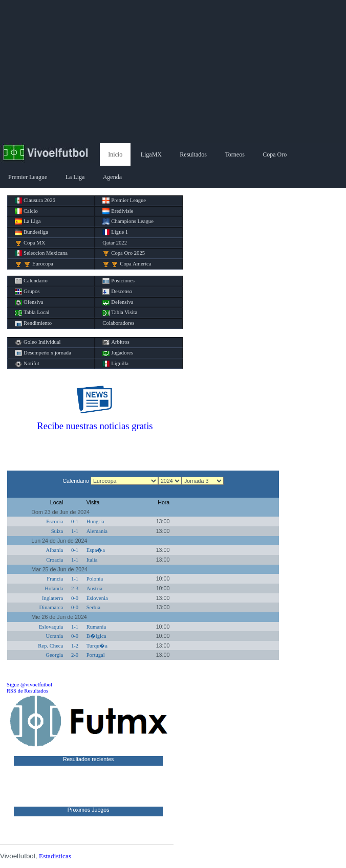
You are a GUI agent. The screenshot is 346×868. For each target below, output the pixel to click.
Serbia (93, 607)
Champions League (128, 221)
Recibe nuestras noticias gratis (95, 426)
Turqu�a (97, 646)
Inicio (115, 154)
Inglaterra (52, 598)
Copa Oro (275, 154)
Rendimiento (33, 323)
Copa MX (30, 243)
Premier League (28, 177)
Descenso (117, 292)
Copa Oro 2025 (124, 253)
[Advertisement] (173, 72)
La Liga (75, 177)
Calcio (26, 211)
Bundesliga (31, 232)
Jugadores (118, 353)
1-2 (75, 646)
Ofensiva (29, 302)
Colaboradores (118, 323)
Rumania (96, 627)
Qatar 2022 (115, 243)
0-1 (75, 521)
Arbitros (116, 342)
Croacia (55, 560)
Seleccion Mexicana (41, 253)
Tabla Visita (120, 313)
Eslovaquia (51, 627)
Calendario (31, 281)
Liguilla (115, 364)
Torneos (234, 154)
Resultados (193, 154)
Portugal (96, 655)
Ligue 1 (115, 232)
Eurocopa (34, 264)
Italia (92, 560)
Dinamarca (51, 607)
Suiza (57, 531)
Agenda (112, 177)
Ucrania (55, 636)
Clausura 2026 (35, 201)
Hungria (95, 521)
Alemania (97, 531)
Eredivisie (118, 211)
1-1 (75, 531)
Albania (55, 550)
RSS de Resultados (27, 691)
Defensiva (118, 302)
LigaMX (151, 154)
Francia (55, 579)
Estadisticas (55, 856)
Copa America (127, 264)
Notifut (27, 364)
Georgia (54, 655)
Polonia (95, 579)
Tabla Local (32, 313)
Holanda (54, 588)
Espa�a (96, 550)
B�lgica (96, 636)
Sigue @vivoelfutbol (29, 685)
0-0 (75, 598)
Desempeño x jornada (43, 353)
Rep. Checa (50, 646)
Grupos (27, 292)
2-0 (75, 655)
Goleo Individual (38, 342)
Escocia (55, 521)
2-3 (75, 588)
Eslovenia (97, 598)
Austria (94, 588)
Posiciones (118, 281)
